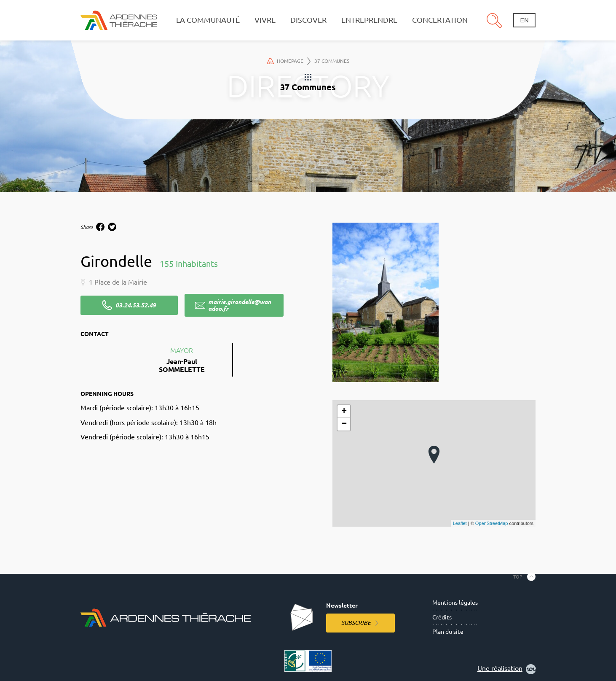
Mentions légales (455, 603)
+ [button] (344, 412)
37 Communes (332, 61)
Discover (308, 20)
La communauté (208, 20)
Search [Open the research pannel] (494, 20)
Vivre (265, 20)
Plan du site (448, 632)
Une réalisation (507, 669)
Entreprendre (369, 20)
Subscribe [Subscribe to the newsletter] (356, 623)
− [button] (344, 424)
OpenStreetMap (492, 523)
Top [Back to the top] (518, 577)
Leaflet (460, 523)
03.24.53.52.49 (136, 305)
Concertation (440, 20)
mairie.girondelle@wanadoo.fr (240, 305)
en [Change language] (525, 20)
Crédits (442, 617)
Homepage (289, 61)
